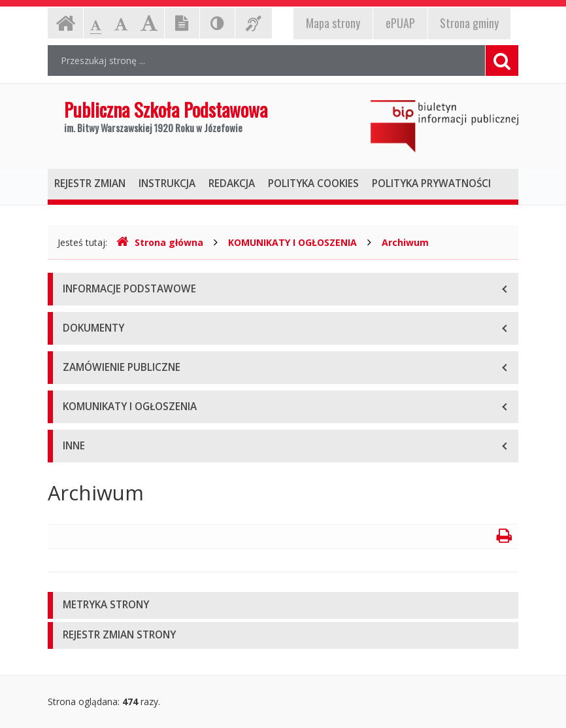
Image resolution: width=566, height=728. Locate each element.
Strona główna (160, 242)
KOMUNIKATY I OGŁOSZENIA (292, 242)
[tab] (283, 605)
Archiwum (405, 242)
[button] (283, 605)
